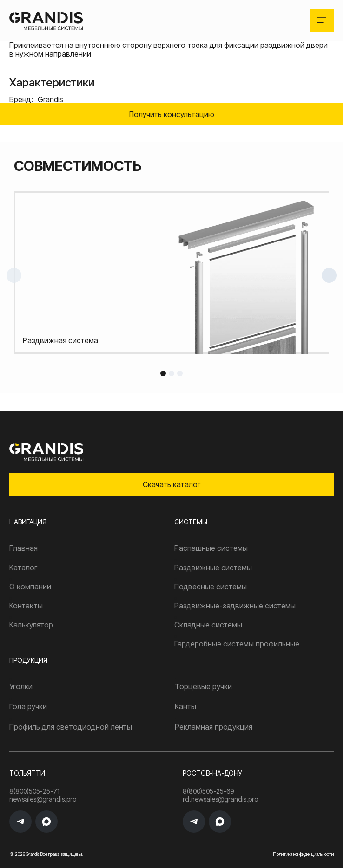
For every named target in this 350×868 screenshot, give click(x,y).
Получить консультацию (172, 114)
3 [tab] (180, 373)
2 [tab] (172, 373)
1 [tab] (163, 373)
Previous (14, 275)
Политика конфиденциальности (303, 854)
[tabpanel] (172, 273)
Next (329, 275)
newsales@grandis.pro (43, 799)
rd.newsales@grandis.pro (220, 799)
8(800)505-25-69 (208, 791)
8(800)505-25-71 (34, 791)
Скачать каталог (172, 484)
